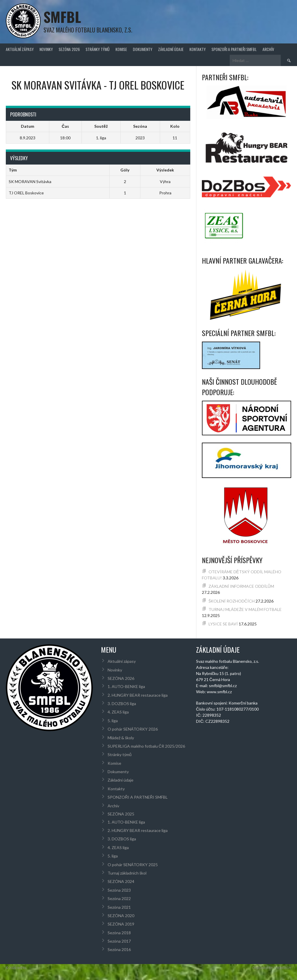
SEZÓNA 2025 (121, 814)
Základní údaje (171, 49)
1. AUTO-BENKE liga (126, 686)
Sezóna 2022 (119, 898)
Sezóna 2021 (119, 907)
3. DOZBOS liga (122, 703)
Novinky (46, 49)
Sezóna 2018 (119, 933)
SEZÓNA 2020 (121, 916)
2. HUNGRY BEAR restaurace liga (138, 695)
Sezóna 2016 (119, 949)
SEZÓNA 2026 (69, 49)
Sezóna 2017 (119, 941)
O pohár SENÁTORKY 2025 (133, 865)
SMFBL (62, 17)
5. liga (113, 721)
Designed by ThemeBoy (272, 968)
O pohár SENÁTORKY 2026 (133, 729)
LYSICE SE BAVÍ (223, 624)
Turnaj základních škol (127, 873)
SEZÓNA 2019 (121, 924)
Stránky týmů (98, 49)
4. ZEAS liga (118, 712)
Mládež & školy (121, 738)
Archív (268, 49)
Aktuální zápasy (20, 49)
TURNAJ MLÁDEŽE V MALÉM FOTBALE (245, 609)
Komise (121, 49)
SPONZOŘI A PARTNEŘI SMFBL (234, 49)
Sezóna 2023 (119, 890)
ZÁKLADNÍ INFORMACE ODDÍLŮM (241, 586)
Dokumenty (143, 49)
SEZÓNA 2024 (121, 881)
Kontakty (198, 49)
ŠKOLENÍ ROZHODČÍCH (232, 601)
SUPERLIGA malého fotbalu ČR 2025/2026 (146, 746)
